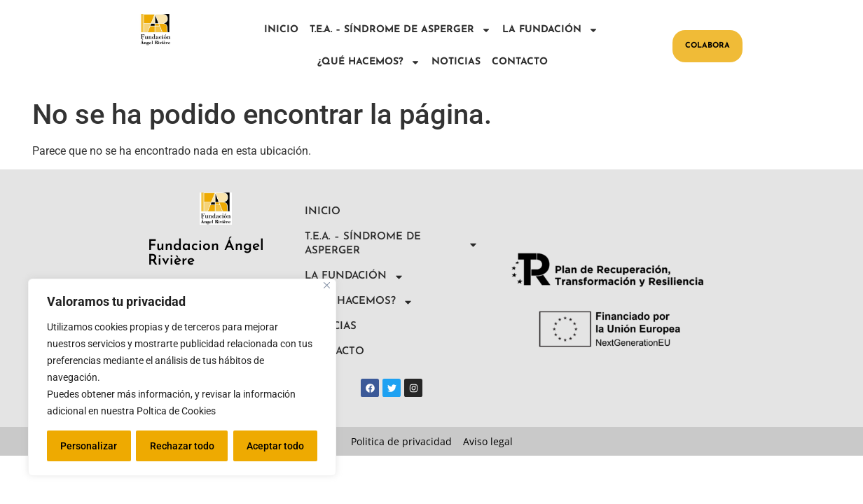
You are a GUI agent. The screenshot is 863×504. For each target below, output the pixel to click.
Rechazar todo (181, 446)
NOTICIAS (456, 62)
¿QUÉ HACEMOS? (369, 62)
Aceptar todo (275, 446)
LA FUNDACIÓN (550, 30)
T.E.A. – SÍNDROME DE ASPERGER (400, 30)
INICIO (281, 30)
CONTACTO (520, 62)
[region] (182, 377)
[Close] (327, 285)
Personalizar (89, 446)
